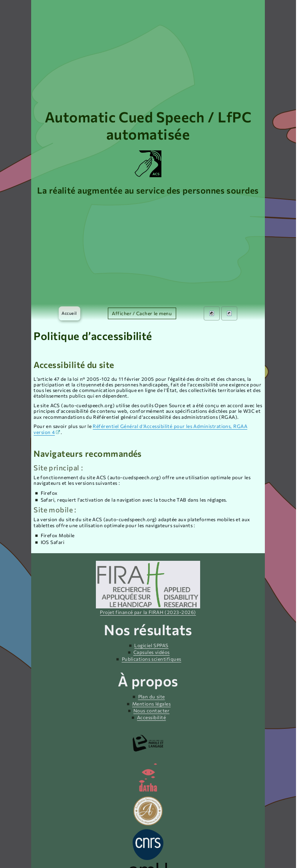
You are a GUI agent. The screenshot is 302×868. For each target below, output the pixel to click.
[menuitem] (212, 314)
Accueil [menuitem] (69, 313)
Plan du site (152, 696)
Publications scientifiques (152, 659)
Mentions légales (151, 704)
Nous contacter (151, 710)
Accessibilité (151, 717)
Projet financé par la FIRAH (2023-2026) (148, 612)
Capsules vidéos (152, 652)
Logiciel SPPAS (151, 645)
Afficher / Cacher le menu (142, 313)
